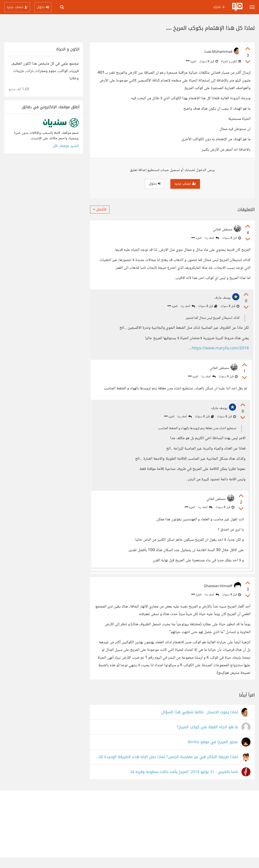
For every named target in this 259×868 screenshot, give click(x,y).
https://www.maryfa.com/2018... (218, 349)
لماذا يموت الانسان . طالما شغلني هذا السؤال (200, 723)
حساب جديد (185, 184)
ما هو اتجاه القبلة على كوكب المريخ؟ (207, 738)
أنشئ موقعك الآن (66, 146)
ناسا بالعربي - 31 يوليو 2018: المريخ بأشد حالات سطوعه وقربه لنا (184, 782)
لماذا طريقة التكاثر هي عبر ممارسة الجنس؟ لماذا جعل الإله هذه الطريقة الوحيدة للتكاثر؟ (166, 767)
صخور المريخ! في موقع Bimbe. (212, 753)
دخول (155, 184)
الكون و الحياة (231, 62)
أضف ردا (212, 238)
